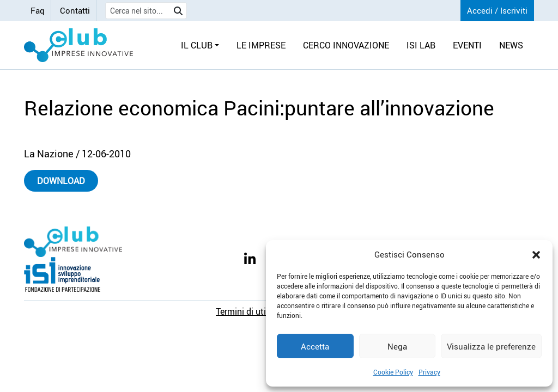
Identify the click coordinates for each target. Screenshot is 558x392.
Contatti (75, 10)
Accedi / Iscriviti (497, 10)
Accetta (315, 346)
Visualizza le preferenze (491, 346)
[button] (536, 254)
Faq (38, 10)
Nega (397, 346)
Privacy (429, 372)
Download (61, 181)
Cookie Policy (393, 372)
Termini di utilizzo (250, 311)
